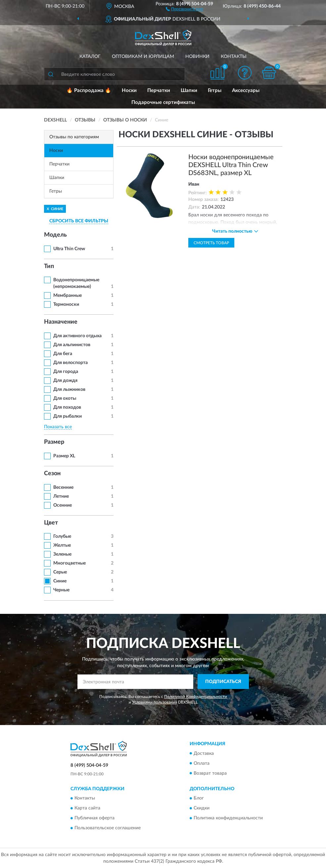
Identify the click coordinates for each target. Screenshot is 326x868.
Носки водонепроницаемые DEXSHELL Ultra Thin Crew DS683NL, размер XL (231, 165)
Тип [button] (49, 266)
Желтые (62, 545)
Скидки (202, 808)
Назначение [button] (61, 322)
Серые (60, 572)
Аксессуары (246, 91)
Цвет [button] (51, 523)
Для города (66, 372)
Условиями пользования (155, 702)
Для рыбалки (68, 416)
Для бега (63, 354)
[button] (185, 9)
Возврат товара (210, 773)
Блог (199, 798)
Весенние (63, 487)
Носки (129, 91)
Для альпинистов (72, 345)
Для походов (67, 407)
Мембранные (68, 296)
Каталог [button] (90, 57)
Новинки (197, 57)
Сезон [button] (52, 474)
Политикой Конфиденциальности (196, 697)
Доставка (204, 754)
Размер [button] (54, 442)
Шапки (189, 91)
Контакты (234, 57)
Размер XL (64, 456)
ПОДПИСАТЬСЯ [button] (223, 682)
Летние (61, 496)
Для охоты (65, 398)
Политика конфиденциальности (228, 818)
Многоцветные (70, 563)
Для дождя (65, 381)
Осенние (63, 505)
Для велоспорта (70, 363)
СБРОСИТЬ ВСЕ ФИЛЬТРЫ (79, 221)
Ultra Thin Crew (69, 249)
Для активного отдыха (77, 336)
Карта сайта (87, 808)
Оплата (202, 763)
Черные (61, 590)
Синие (60, 581)
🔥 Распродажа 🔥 (89, 91)
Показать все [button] (58, 427)
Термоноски (66, 304)
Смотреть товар (211, 243)
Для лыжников (69, 389)
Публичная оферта (94, 818)
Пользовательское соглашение (108, 828)
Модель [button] (55, 235)
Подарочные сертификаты (163, 102)
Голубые (62, 536)
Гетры (215, 91)
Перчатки (159, 91)
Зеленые (62, 554)
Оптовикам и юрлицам (143, 57)
